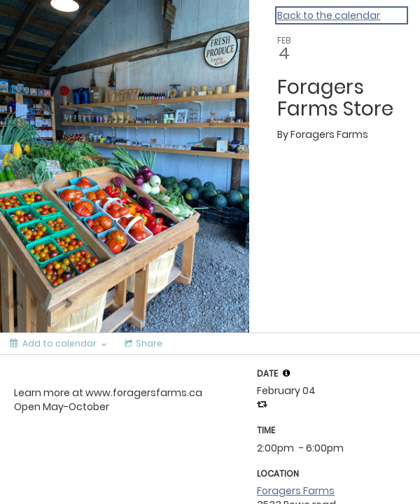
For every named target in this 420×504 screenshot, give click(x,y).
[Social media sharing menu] (142, 344)
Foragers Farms (296, 491)
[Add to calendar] (58, 344)
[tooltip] (286, 373)
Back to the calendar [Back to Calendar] (329, 15)
